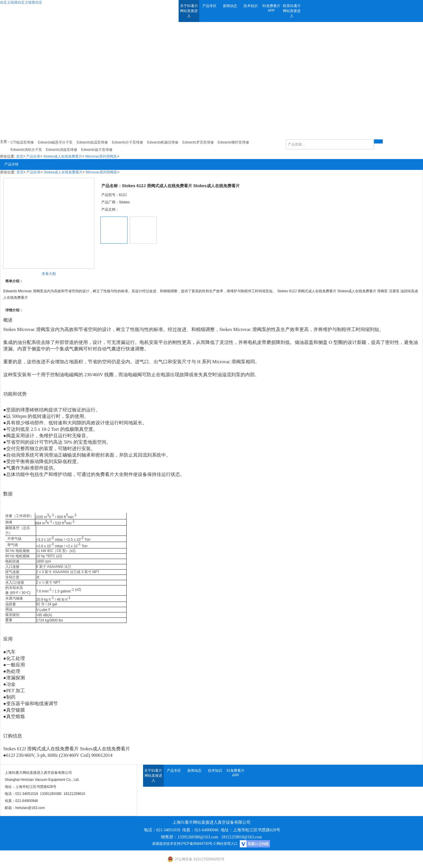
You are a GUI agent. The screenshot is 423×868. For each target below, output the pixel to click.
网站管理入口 (227, 844)
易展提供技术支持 (166, 844)
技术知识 (251, 6)
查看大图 (49, 274)
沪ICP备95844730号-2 (198, 844)
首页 (20, 156)
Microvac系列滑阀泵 (101, 156)
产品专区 (209, 6)
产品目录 (33, 156)
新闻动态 (230, 6)
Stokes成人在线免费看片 (63, 156)
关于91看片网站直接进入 (189, 11)
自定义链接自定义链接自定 (21, 2)
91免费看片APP (271, 8)
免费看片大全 (110, 474)
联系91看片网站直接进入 (292, 11)
